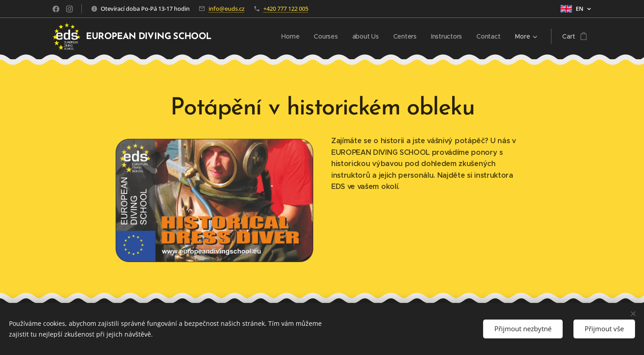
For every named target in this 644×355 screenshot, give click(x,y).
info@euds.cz (227, 9)
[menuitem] (239, 36)
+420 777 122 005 (286, 9)
